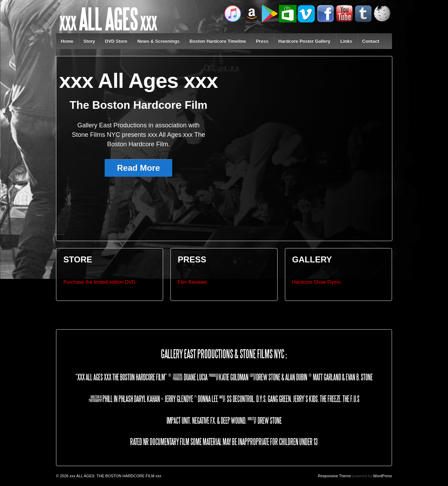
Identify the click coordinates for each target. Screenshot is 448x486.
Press (262, 41)
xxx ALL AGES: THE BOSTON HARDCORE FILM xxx (115, 476)
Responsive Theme (334, 476)
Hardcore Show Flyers (317, 282)
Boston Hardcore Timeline (218, 41)
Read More (138, 168)
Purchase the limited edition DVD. (100, 282)
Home (67, 41)
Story (89, 41)
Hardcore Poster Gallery (304, 41)
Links (346, 41)
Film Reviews (192, 282)
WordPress (383, 476)
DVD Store (116, 41)
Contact (371, 41)
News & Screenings (158, 41)
